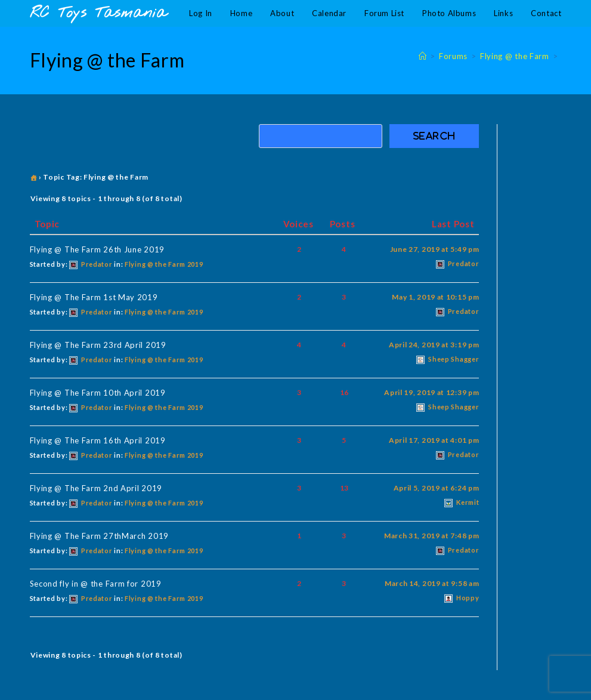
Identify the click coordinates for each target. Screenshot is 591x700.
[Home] (423, 56)
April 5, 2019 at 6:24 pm (437, 488)
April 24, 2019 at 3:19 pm (434, 345)
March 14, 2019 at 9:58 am (432, 583)
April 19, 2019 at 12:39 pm (431, 392)
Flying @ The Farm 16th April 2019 (98, 440)
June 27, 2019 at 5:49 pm (435, 249)
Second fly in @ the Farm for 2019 (96, 584)
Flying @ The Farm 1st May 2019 (94, 297)
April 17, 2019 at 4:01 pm (434, 440)
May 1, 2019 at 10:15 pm (435, 297)
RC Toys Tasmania (98, 13)
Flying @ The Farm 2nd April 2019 (96, 488)
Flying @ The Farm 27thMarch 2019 (99, 536)
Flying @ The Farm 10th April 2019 (98, 393)
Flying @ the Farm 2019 (164, 264)
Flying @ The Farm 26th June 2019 (97, 249)
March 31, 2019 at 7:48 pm (432, 536)
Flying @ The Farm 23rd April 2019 (98, 345)
